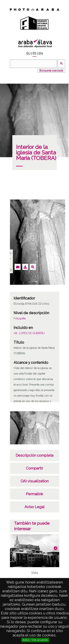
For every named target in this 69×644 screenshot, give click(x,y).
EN (41, 54)
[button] (56, 548)
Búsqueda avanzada (51, 71)
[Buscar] (33, 64)
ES (34, 53)
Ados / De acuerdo (35, 640)
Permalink (34, 494)
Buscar (61, 64)
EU (28, 54)
